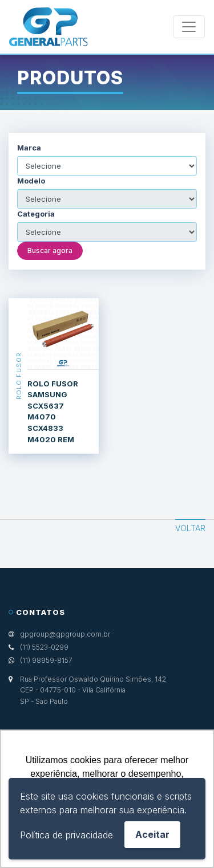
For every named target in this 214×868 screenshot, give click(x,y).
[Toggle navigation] (189, 27)
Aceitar (152, 834)
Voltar (190, 528)
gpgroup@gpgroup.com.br (65, 634)
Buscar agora (50, 250)
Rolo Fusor (18, 376)
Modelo (31, 181)
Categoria (36, 214)
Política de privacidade (66, 835)
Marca (29, 148)
